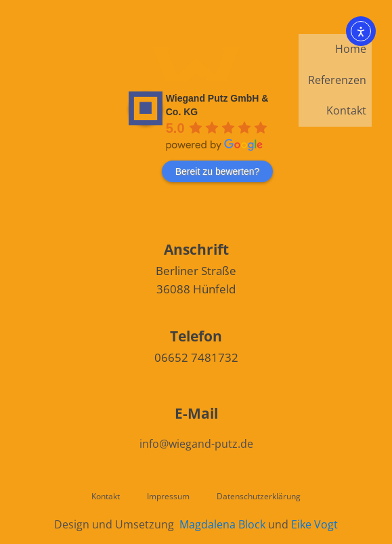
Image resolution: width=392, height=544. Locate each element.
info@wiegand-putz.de (196, 444)
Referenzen (337, 80)
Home (351, 49)
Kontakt (346, 110)
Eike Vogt (314, 524)
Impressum (168, 496)
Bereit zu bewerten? (218, 171)
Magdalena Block (222, 524)
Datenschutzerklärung (259, 496)
